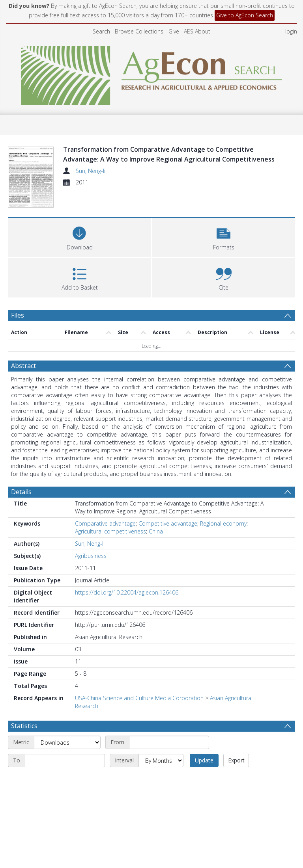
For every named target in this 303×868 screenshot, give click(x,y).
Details (21, 492)
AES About (197, 31)
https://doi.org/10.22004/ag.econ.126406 (127, 592)
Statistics (24, 726)
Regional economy (223, 523)
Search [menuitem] (101, 31)
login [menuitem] (291, 31)
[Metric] (67, 742)
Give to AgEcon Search (245, 15)
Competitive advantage (168, 523)
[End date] (65, 760)
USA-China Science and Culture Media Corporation (139, 698)
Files (18, 315)
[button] (224, 237)
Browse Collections (139, 31)
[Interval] (161, 760)
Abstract (23, 366)
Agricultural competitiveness (110, 531)
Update (204, 760)
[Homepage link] (152, 73)
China (156, 531)
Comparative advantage (105, 523)
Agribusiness (91, 556)
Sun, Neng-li (91, 171)
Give (174, 31)
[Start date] (169, 742)
